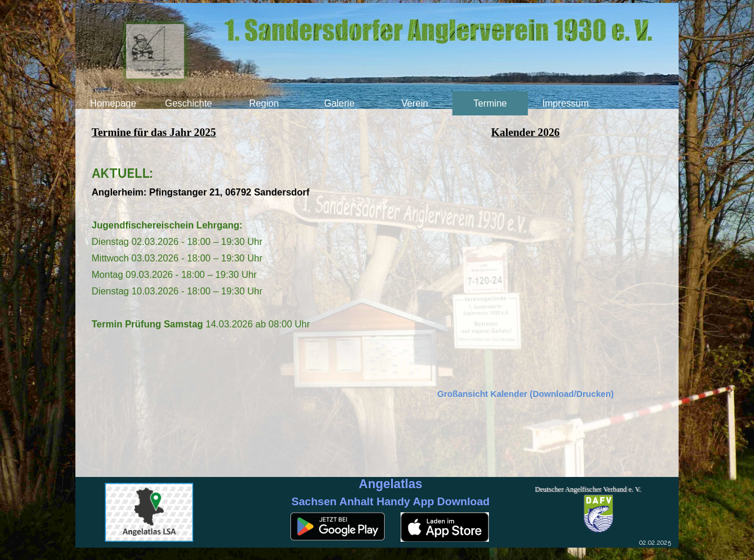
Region (264, 103)
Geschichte (188, 103)
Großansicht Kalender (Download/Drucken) (525, 394)
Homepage (113, 103)
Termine (490, 103)
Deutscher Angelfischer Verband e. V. (588, 489)
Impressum (565, 103)
